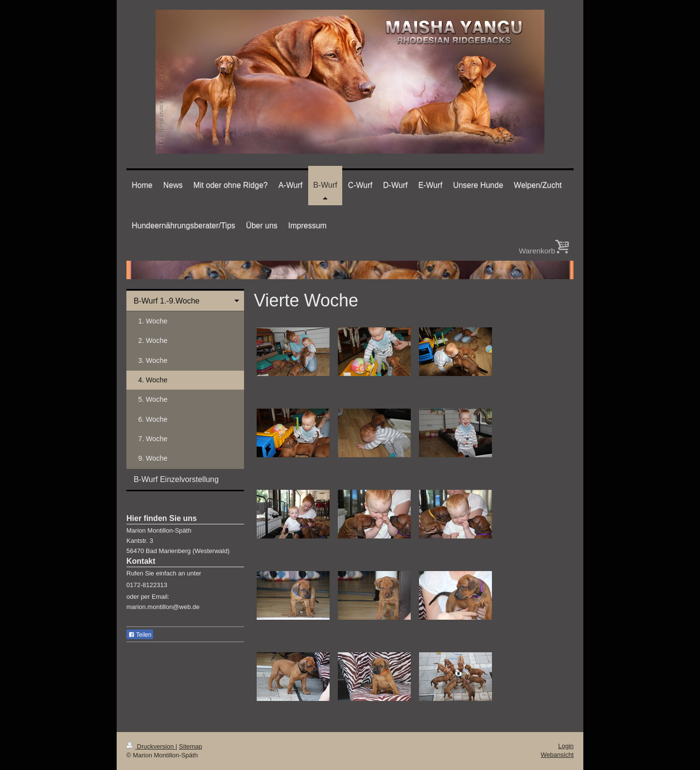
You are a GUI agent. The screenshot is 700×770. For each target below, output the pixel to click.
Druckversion (151, 746)
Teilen (140, 635)
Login (566, 746)
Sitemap (191, 746)
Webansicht (557, 755)
